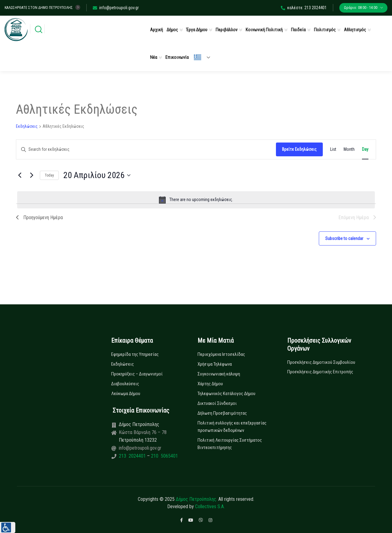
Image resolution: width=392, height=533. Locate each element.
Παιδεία (298, 30)
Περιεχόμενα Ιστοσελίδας (221, 354)
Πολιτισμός (325, 30)
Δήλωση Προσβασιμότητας (222, 413)
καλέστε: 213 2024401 (304, 8)
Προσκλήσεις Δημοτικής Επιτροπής (320, 372)
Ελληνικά (198, 57)
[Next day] (32, 175)
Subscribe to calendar (344, 238)
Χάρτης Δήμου (210, 384)
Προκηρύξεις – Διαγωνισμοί (137, 374)
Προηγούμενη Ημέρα (39, 217)
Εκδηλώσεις (27, 126)
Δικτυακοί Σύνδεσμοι (217, 403)
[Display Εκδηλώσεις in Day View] (365, 149)
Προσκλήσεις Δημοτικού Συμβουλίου (321, 362)
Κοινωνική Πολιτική (264, 30)
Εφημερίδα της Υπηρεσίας (135, 354)
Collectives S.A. (210, 506)
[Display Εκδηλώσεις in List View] (333, 149)
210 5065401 (164, 456)
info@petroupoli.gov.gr (116, 8)
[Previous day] (20, 175)
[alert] (196, 200)
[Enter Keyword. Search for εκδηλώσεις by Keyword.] (146, 149)
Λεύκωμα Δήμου (126, 394)
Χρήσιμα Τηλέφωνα (215, 364)
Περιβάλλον (226, 30)
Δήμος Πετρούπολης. (196, 499)
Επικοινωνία (177, 57)
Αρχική (156, 30)
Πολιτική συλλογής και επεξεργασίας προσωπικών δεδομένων (232, 427)
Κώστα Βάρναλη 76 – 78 (143, 432)
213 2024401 (133, 456)
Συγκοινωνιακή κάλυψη (219, 374)
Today (49, 175)
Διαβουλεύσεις (125, 384)
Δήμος (172, 30)
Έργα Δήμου (197, 30)
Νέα (154, 57)
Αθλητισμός (355, 30)
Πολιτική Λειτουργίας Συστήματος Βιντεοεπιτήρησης (230, 444)
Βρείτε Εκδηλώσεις (299, 149)
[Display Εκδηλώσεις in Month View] (349, 149)
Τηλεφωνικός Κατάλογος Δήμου (226, 394)
